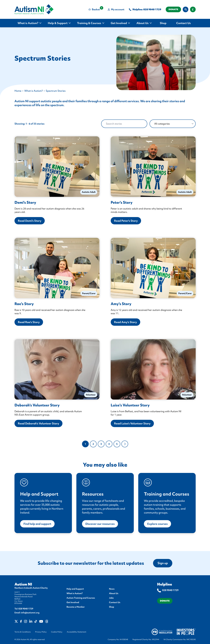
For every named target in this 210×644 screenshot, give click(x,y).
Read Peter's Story (126, 221)
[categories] (173, 124)
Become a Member (76, 607)
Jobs (111, 598)
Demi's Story (25, 202)
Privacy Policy (41, 632)
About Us (114, 593)
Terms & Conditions (23, 632)
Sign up (163, 563)
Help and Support (75, 589)
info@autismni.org (30, 613)
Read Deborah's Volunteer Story (38, 423)
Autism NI (23, 584)
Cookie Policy (57, 632)
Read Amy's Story (125, 322)
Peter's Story (122, 202)
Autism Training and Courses (81, 598)
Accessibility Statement (77, 632)
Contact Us (115, 602)
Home (18, 91)
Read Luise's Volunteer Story (132, 423)
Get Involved (73, 602)
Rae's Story (24, 304)
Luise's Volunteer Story (130, 405)
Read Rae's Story (29, 322)
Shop (112, 607)
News (112, 589)
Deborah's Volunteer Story (37, 405)
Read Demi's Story (30, 221)
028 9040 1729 (152, 9)
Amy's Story (121, 304)
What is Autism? (34, 91)
